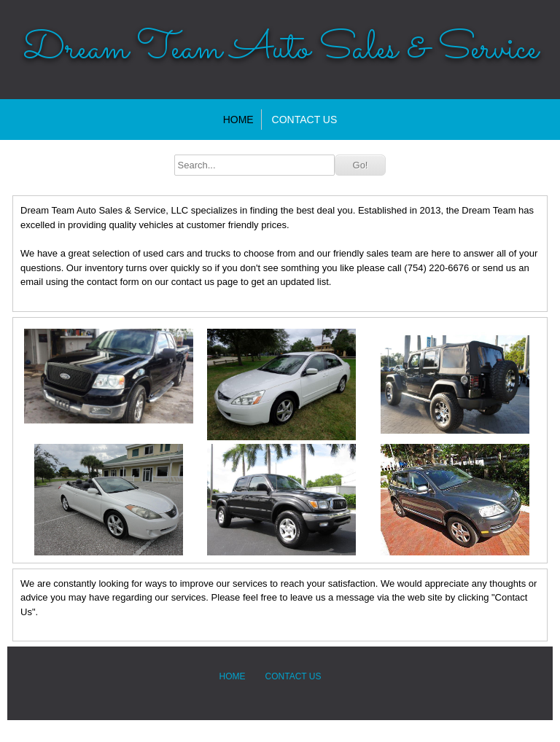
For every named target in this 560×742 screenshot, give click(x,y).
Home (238, 120)
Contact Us (305, 120)
